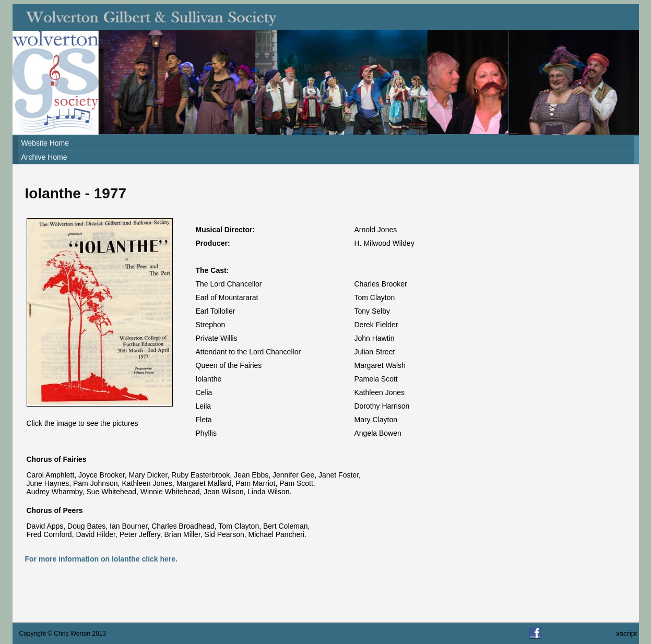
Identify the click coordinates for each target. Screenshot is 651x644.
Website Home (45, 143)
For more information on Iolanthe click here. (102, 559)
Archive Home (44, 157)
